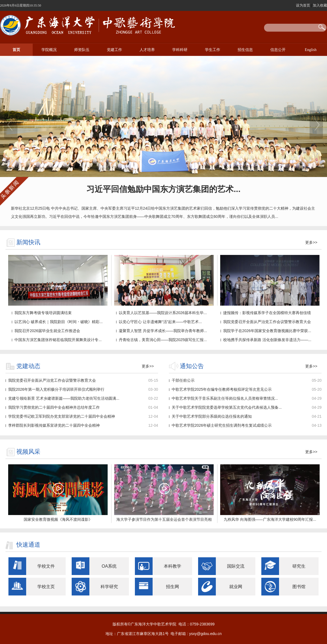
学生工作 (213, 50)
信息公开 (278, 50)
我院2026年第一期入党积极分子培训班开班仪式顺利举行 (56, 389)
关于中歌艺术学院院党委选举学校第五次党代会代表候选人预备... (227, 407)
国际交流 (236, 566)
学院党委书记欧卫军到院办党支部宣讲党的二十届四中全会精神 (62, 416)
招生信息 (245, 50)
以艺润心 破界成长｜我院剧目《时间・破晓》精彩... (59, 322)
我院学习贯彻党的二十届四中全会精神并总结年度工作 (54, 407)
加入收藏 (320, 5)
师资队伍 (82, 50)
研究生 (299, 566)
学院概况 (49, 50)
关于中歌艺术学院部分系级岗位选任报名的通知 (212, 416)
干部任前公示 (183, 380)
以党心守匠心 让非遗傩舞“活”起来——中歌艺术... (160, 322)
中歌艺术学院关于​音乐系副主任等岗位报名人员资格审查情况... (225, 398)
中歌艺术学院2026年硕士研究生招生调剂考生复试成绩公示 (222, 425)
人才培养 (147, 50)
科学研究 (109, 587)
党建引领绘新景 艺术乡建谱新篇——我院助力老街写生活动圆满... (64, 398)
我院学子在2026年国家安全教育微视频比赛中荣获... (267, 331)
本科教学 (172, 566)
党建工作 (114, 50)
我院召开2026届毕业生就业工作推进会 (47, 331)
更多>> (311, 242)
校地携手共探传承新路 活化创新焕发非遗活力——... (267, 340)
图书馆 (299, 587)
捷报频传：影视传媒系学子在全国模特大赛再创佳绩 (267, 313)
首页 (16, 50)
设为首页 (304, 5)
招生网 (172, 587)
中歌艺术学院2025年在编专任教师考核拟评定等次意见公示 (222, 389)
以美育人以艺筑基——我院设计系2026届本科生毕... (163, 313)
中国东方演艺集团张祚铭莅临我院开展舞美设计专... (58, 340)
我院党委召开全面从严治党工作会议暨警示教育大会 (267, 322)
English (311, 50)
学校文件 (46, 566)
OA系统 (109, 566)
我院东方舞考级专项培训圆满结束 (43, 313)
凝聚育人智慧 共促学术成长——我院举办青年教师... (163, 331)
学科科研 (180, 50)
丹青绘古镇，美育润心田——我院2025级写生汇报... (163, 340)
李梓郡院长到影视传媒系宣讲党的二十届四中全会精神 (54, 425)
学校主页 (46, 587)
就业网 (236, 587)
